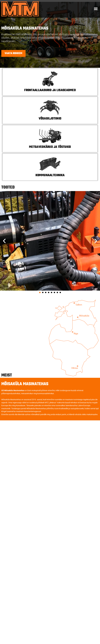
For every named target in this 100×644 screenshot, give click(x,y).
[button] (96, 9)
